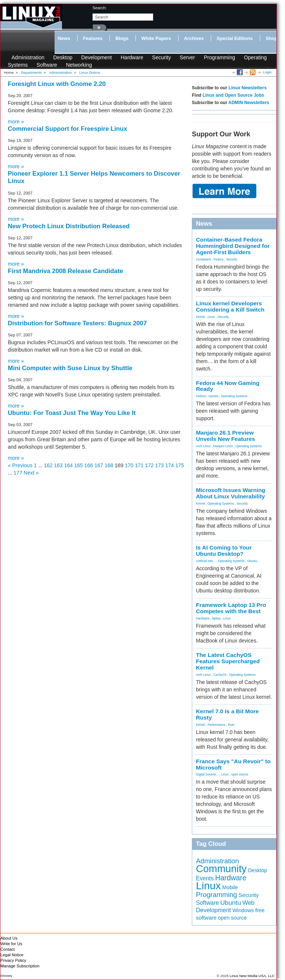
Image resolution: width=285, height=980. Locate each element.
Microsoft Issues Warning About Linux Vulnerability (231, 493)
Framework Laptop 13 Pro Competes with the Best (231, 608)
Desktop (63, 57)
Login (267, 72)
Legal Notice (12, 955)
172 (149, 465)
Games (214, 396)
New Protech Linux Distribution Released (69, 226)
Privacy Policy (13, 960)
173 (159, 465)
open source (240, 774)
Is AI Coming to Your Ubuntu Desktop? (224, 551)
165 (78, 465)
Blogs (122, 39)
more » (16, 122)
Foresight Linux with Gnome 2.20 (57, 84)
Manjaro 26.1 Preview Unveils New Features (225, 436)
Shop (271, 39)
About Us (9, 938)
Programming (219, 57)
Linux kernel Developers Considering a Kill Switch (230, 306)
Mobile (230, 887)
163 (58, 465)
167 (99, 465)
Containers (204, 259)
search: (100, 8)
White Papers (156, 39)
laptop (216, 618)
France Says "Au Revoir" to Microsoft (233, 764)
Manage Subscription (20, 966)
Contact (8, 949)
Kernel (200, 317)
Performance (216, 725)
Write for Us (11, 944)
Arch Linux (203, 446)
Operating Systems (234, 396)
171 (139, 465)
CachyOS (220, 675)
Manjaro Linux (223, 446)
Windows (243, 910)
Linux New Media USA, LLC (252, 976)
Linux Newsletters (248, 88)
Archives (194, 39)
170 (129, 465)
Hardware (132, 57)
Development (97, 57)
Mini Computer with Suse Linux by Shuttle (70, 368)
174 (169, 465)
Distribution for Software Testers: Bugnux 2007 (77, 323)
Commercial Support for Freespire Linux (68, 129)
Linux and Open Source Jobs (233, 95)
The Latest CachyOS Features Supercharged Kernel (228, 661)
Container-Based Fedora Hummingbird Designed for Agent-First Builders (233, 246)
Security (162, 57)
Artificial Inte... (206, 561)
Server (187, 57)
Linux (211, 317)
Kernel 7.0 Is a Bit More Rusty (227, 714)
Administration (28, 57)
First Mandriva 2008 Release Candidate (65, 271)
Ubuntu (252, 561)
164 (68, 465)
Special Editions (235, 39)
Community (221, 869)
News (64, 39)
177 (18, 473)
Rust (231, 725)
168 (109, 465)
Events (205, 878)
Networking (79, 65)
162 (48, 465)
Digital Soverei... (207, 774)
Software (47, 65)
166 (89, 465)
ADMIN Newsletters (249, 103)
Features (93, 39)
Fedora (219, 259)
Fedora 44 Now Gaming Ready (228, 386)
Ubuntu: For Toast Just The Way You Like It (72, 413)
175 (180, 465)
